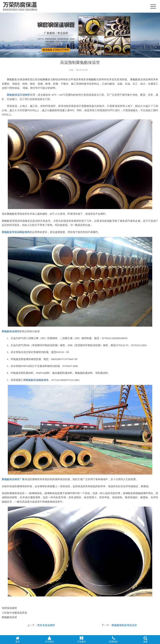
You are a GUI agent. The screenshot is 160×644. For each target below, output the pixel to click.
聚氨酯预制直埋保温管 (124, 625)
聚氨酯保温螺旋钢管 (37, 380)
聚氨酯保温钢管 (11, 331)
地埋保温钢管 (9, 608)
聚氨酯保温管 (9, 617)
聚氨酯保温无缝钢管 (19, 95)
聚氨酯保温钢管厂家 (13, 479)
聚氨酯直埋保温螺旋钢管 (16, 232)
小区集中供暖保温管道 (14, 613)
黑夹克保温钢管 (46, 625)
